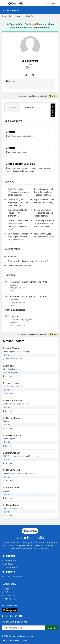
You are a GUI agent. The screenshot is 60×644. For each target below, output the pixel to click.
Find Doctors (11, 561)
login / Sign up (51, 3)
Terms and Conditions (11, 640)
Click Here (53, 96)
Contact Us (10, 595)
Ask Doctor (29, 107)
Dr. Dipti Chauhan (12, 453)
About (7, 589)
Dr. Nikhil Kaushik (12, 470)
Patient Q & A (11, 567)
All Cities (9, 564)
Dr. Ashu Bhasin (11, 348)
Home (4, 16)
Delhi (11, 16)
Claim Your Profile (13, 576)
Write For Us (11, 599)
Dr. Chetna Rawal (12, 488)
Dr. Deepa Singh (11, 505)
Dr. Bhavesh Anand (13, 435)
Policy (26, 640)
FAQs (7, 592)
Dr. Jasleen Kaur (11, 383)
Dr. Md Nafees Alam (13, 401)
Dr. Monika (8, 366)
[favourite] (26, 75)
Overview (13, 107)
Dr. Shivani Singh (11, 418)
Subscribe (52, 628)
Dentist (18, 16)
